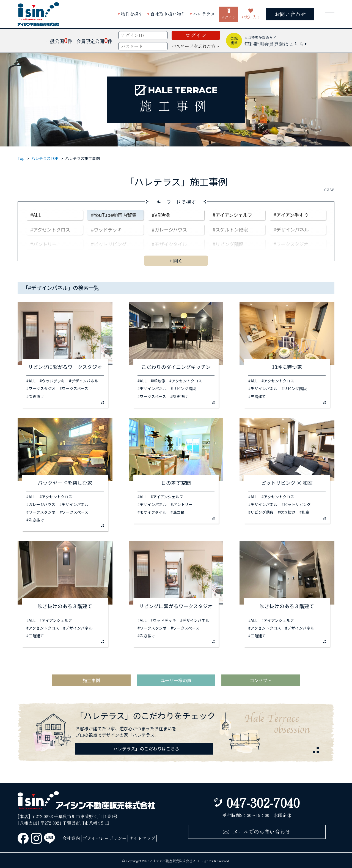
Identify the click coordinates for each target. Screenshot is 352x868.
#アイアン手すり (291, 215)
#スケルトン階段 (230, 229)
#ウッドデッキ (106, 229)
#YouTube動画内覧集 (114, 215)
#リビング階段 (228, 244)
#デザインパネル (291, 229)
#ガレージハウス (169, 229)
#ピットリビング (109, 244)
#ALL (36, 215)
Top (21, 158)
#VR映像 (161, 215)
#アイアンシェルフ (232, 215)
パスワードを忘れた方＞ (196, 46)
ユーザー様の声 (176, 680)
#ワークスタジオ (291, 244)
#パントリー (43, 244)
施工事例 (91, 680)
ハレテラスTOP (45, 158)
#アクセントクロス (50, 229)
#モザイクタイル (169, 244)
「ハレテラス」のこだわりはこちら (144, 749)
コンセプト (261, 680)
